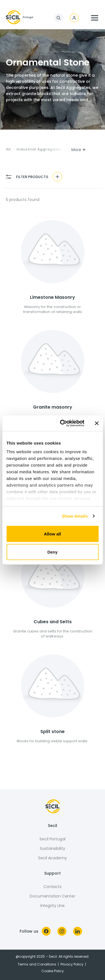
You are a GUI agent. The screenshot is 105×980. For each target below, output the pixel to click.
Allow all (53, 534)
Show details (75, 516)
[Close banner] (97, 423)
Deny (53, 552)
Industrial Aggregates (39, 149)
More (79, 150)
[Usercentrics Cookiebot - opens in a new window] (63, 423)
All (8, 149)
